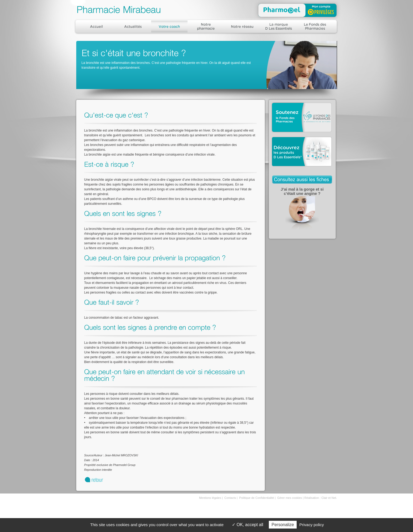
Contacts (230, 498)
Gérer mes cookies (290, 498)
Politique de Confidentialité (257, 498)
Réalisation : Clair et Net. (321, 498)
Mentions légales (210, 498)
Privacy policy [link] (312, 525)
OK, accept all (248, 525)
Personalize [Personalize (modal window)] (283, 525)
